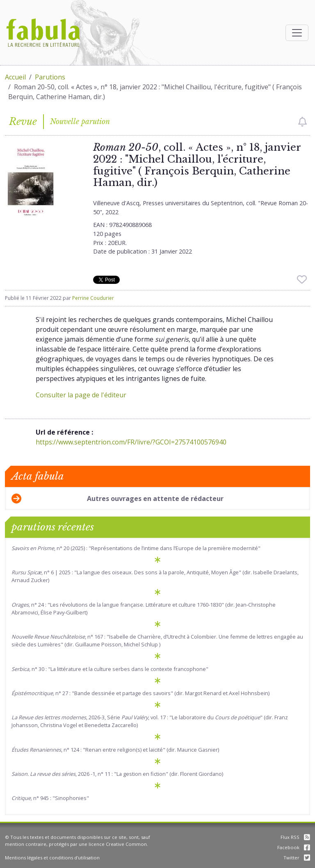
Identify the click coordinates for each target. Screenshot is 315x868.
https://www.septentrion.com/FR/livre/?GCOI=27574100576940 (131, 442)
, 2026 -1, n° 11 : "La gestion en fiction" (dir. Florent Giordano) (117, 774)
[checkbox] (302, 122)
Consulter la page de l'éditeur (81, 395)
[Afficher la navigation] (297, 33)
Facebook (294, 847)
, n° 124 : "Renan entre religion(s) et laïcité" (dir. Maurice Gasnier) (115, 750)
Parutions (50, 77)
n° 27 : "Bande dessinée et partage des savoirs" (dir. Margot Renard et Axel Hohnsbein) (140, 693)
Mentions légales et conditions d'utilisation (52, 858)
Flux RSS (295, 837)
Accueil (15, 77)
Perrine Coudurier (93, 298)
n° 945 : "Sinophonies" (50, 798)
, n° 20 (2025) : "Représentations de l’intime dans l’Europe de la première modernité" (136, 548)
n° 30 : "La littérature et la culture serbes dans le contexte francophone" (110, 669)
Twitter (297, 858)
